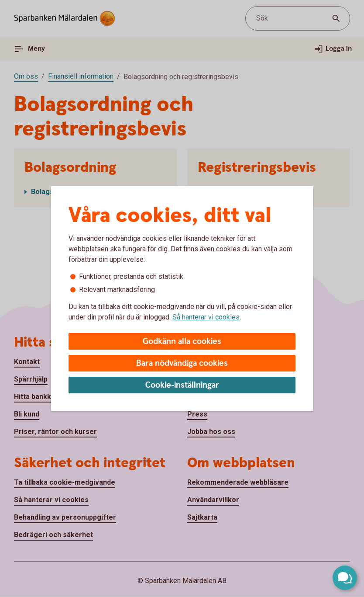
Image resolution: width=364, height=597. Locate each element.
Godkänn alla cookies (182, 342)
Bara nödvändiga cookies (182, 363)
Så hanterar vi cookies (206, 317)
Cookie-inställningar (182, 385)
